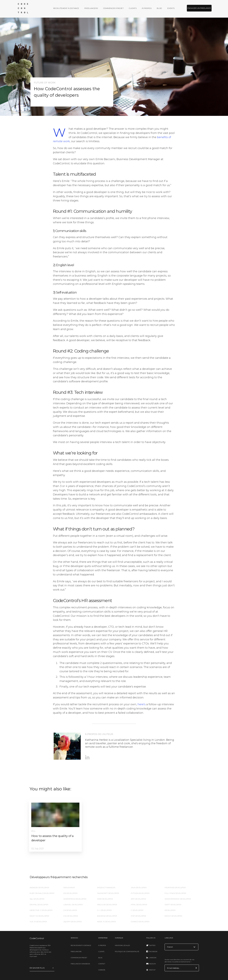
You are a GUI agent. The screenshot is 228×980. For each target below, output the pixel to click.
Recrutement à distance (66, 8)
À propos (147, 8)
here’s (142, 704)
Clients (133, 8)
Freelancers (91, 8)
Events (171, 8)
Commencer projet (113, 8)
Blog (159, 8)
